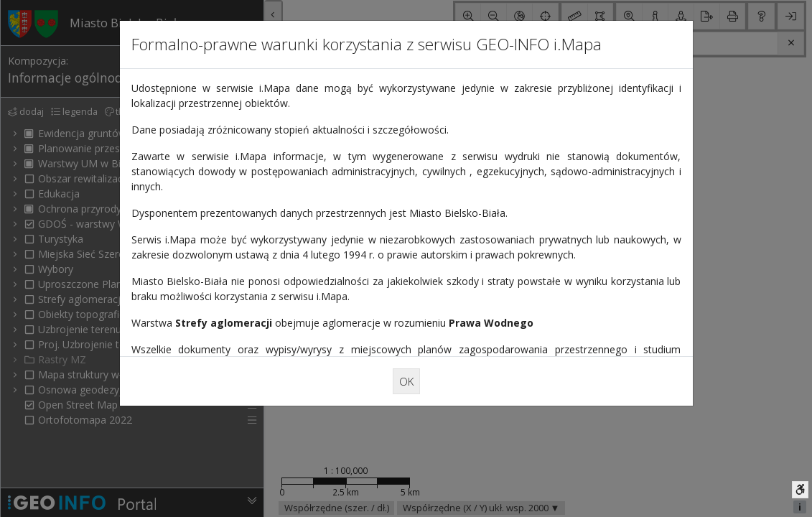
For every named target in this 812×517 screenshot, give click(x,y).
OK (406, 381)
